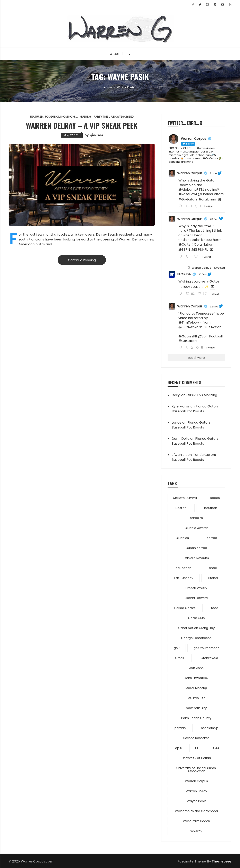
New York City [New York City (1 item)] (196, 708)
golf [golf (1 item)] (177, 648)
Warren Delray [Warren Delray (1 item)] (196, 791)
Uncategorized (122, 117)
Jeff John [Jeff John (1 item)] (196, 668)
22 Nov (214, 307)
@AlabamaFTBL (191, 190)
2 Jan (213, 173)
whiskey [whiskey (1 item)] (196, 831)
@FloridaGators (211, 194)
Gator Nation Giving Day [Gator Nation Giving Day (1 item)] (196, 628)
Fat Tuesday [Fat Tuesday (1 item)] (184, 578)
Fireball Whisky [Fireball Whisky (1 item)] (196, 588)
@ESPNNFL (199, 250)
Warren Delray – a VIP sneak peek (82, 125)
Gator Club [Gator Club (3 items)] (196, 618)
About (115, 54)
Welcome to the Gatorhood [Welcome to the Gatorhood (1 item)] (196, 811)
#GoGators (188, 199)
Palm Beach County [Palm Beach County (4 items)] (196, 718)
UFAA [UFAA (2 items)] (216, 748)
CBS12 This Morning (202, 395)
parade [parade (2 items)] (180, 728)
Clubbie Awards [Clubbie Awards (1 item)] (196, 528)
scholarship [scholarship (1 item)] (210, 728)
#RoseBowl (188, 194)
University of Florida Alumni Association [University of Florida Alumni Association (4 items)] (196, 769)
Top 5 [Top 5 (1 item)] (178, 748)
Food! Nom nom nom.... (61, 117)
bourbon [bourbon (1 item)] (211, 508)
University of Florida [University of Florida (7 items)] (196, 758)
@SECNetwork (190, 327)
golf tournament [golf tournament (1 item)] (206, 648)
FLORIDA (184, 274)
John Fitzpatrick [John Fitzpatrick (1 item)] (196, 678)
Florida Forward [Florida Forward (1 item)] (196, 598)
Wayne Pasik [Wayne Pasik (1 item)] (196, 801)
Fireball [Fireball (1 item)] (213, 578)
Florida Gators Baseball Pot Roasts (195, 409)
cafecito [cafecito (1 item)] (196, 518)
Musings (86, 117)
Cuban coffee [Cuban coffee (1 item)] (196, 548)
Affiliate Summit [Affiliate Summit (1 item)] (185, 498)
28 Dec (214, 219)
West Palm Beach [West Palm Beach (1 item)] (196, 821)
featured (37, 117)
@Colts (184, 244)
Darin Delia (181, 439)
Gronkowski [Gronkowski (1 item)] (209, 658)
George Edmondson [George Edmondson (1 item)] (196, 638)
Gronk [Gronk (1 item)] (180, 658)
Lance (177, 422)
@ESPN (184, 250)
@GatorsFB (188, 336)
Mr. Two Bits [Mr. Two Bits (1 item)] (196, 698)
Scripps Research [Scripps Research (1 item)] (196, 738)
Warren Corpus (190, 173)
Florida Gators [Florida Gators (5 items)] (185, 608)
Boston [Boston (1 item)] (181, 508)
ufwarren (96, 135)
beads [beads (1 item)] (215, 498)
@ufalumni (207, 199)
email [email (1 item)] (213, 568)
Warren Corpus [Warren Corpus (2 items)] (196, 781)
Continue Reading (82, 260)
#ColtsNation (202, 244)
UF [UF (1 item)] (197, 748)
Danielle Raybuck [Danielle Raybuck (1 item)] (196, 558)
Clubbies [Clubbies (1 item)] (182, 538)
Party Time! (101, 117)
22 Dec (203, 274)
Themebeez (222, 861)
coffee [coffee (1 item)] (212, 538)
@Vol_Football (210, 336)
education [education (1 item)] (183, 568)
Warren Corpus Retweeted (208, 268)
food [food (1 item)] (215, 608)
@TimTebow (189, 322)
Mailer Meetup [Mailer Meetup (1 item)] (196, 688)
